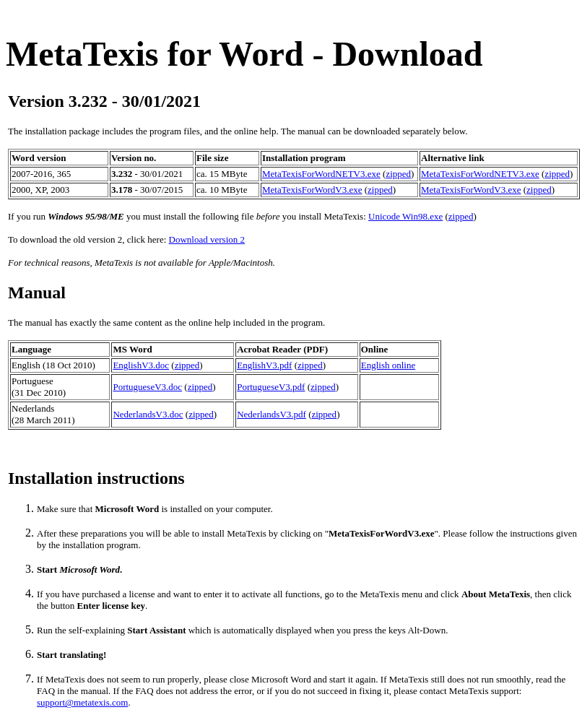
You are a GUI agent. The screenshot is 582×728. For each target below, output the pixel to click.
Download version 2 (207, 239)
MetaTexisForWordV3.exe (312, 190)
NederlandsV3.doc (148, 414)
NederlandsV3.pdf (272, 414)
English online (388, 365)
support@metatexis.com (82, 702)
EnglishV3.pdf (264, 365)
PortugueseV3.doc (147, 387)
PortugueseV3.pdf (271, 387)
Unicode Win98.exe (405, 216)
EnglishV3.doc (141, 365)
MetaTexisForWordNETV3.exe (321, 174)
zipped (398, 174)
